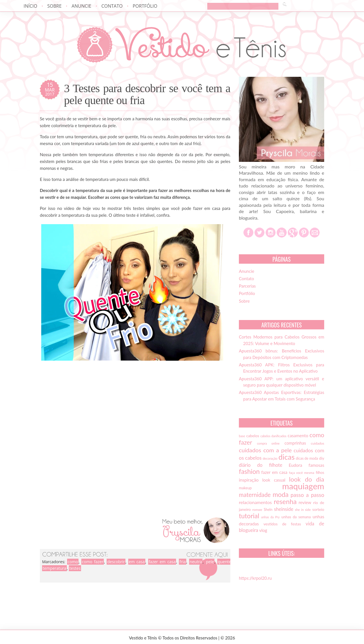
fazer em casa (162, 562)
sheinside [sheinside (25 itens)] (284, 509)
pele (210, 562)
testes (75, 568)
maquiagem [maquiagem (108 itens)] (303, 486)
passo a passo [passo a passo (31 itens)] (307, 495)
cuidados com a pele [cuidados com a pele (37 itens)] (265, 450)
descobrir (116, 562)
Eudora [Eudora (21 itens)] (295, 465)
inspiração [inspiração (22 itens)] (249, 480)
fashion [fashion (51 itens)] (249, 471)
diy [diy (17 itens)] (322, 458)
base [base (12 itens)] (242, 436)
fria (183, 562)
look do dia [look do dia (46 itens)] (307, 479)
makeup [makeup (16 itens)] (245, 488)
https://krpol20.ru (255, 578)
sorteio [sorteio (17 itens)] (318, 509)
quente (224, 562)
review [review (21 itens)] (305, 502)
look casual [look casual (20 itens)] (274, 480)
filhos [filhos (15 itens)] (320, 473)
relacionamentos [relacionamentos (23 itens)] (255, 502)
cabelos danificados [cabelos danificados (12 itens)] (273, 436)
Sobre (54, 6)
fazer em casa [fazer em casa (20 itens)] (274, 472)
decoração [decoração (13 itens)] (270, 458)
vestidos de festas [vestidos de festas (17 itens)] (282, 524)
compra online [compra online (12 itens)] (268, 443)
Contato (112, 6)
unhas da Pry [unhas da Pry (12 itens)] (270, 517)
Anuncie (81, 6)
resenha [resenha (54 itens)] (285, 501)
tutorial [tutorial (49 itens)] (249, 516)
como (73, 562)
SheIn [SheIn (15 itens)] (268, 510)
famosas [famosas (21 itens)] (316, 465)
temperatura (54, 568)
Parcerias (247, 286)
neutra (196, 562)
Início (30, 6)
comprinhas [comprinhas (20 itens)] (295, 443)
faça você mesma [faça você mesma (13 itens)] (302, 473)
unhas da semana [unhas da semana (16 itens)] (296, 517)
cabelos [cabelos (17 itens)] (253, 436)
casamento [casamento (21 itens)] (298, 435)
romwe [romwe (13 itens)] (257, 510)
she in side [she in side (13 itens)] (303, 510)
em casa (137, 562)
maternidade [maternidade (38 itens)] (255, 495)
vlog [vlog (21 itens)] (263, 530)
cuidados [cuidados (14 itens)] (318, 443)
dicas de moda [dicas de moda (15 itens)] (307, 458)
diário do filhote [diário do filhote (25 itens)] (261, 465)
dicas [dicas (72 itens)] (287, 457)
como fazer (93, 562)
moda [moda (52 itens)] (281, 494)
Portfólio (145, 6)
